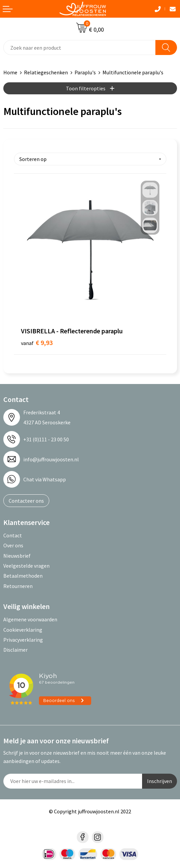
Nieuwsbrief (17, 556)
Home (10, 72)
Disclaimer (15, 650)
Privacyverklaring (23, 640)
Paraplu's (85, 72)
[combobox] (80, 47)
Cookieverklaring (23, 630)
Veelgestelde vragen (26, 566)
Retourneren (18, 586)
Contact (13, 535)
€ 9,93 (37, 342)
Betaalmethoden (23, 576)
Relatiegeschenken (46, 72)
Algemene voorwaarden (30, 619)
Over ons (13, 545)
